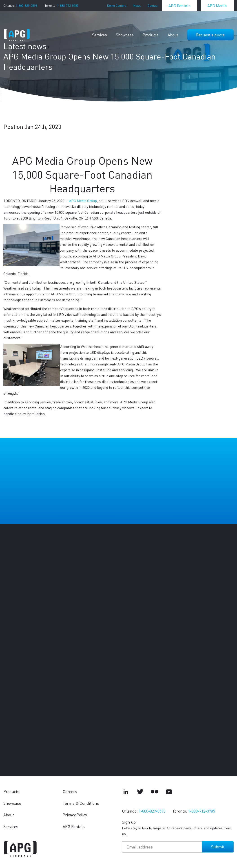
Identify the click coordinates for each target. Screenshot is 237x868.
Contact (153, 5)
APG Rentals (179, 5)
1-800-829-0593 (26, 5)
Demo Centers (117, 5)
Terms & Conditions (81, 803)
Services (100, 35)
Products (151, 35)
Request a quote (210, 35)
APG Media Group (83, 201)
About (173, 35)
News (137, 5)
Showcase (125, 35)
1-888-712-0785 (68, 5)
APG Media (217, 5)
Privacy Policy (75, 815)
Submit (218, 847)
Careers (70, 791)
